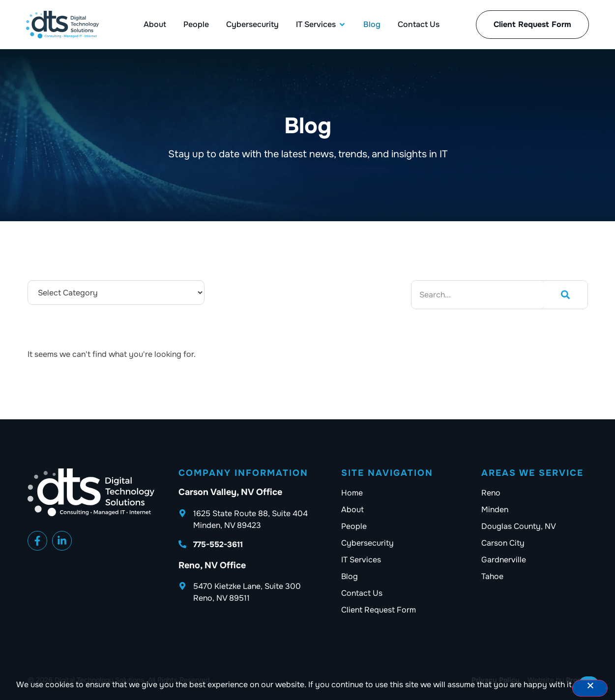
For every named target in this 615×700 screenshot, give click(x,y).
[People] (196, 25)
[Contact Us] (419, 25)
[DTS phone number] (249, 545)
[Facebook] (37, 541)
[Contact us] (411, 593)
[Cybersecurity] (252, 25)
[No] (590, 688)
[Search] (565, 295)
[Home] (411, 493)
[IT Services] (316, 25)
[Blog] (372, 25)
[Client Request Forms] (532, 25)
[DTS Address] (249, 520)
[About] (155, 25)
